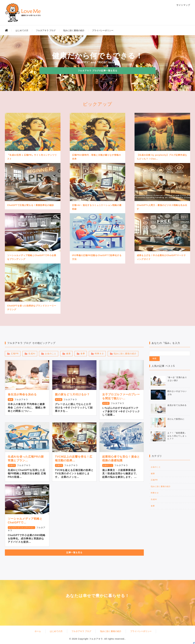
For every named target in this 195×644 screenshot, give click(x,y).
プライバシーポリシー (103, 30)
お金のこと (51, 354)
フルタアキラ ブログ (46, 30)
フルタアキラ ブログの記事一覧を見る (97, 71)
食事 (83, 354)
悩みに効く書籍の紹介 (74, 30)
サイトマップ (183, 5)
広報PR (15, 354)
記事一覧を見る (74, 552)
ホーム (38, 631)
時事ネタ (99, 354)
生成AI (32, 354)
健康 (68, 354)
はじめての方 (22, 30)
